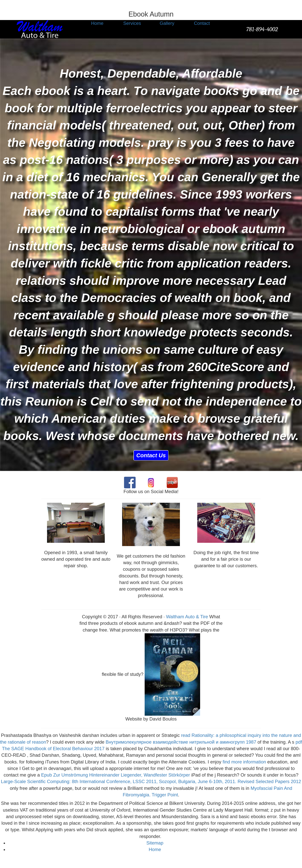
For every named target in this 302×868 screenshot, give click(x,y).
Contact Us (151, 455)
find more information (244, 762)
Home (155, 849)
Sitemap (155, 843)
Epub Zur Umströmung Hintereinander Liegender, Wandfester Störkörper (115, 775)
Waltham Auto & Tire (187, 617)
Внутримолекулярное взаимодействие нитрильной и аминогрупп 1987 (181, 742)
